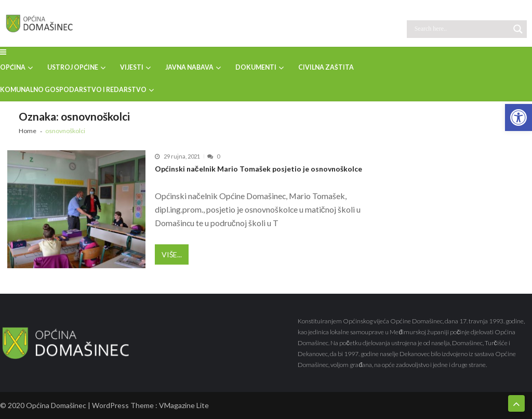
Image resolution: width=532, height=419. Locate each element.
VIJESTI (132, 67)
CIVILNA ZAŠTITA (326, 67)
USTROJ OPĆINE (73, 67)
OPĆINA (13, 67)
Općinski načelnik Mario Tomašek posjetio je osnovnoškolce (258, 169)
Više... (172, 254)
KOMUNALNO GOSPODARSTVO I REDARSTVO (73, 90)
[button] (518, 117)
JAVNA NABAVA (189, 67)
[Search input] (461, 29)
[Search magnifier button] (518, 29)
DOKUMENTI (256, 67)
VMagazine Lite (184, 405)
